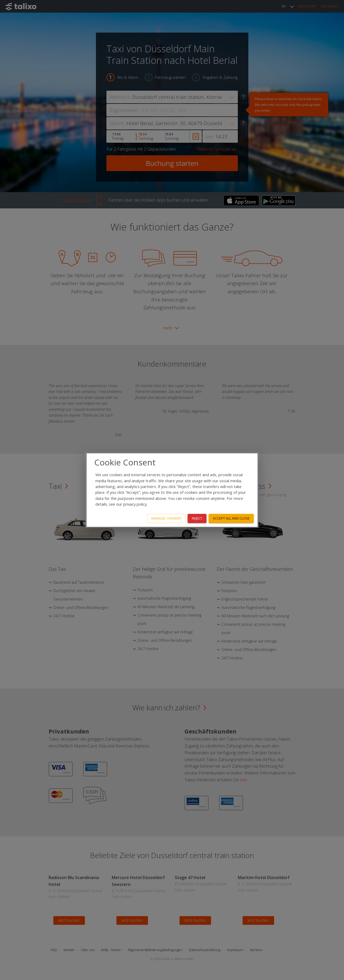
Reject (197, 518)
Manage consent (166, 518)
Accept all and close (231, 518)
